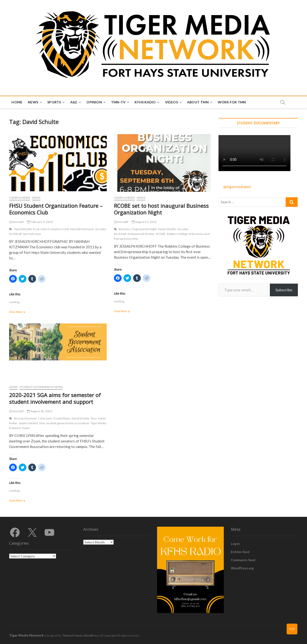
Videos (171, 102)
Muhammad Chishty (141, 234)
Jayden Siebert (28, 423)
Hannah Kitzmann (82, 229)
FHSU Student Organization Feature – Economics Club (56, 209)
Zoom (26, 428)
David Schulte (23, 229)
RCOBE (161, 234)
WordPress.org (242, 568)
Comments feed (243, 560)
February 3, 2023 (40, 222)
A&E (74, 102)
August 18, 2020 (39, 411)
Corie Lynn (45, 418)
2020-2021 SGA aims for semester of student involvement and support (55, 398)
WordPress (91, 635)
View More (23, 312)
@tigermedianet (237, 187)
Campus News (20, 198)
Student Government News (41, 387)
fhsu (94, 418)
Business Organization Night (138, 229)
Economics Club (58, 229)
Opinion (94, 102)
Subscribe (284, 290)
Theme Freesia (72, 635)
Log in (235, 544)
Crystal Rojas (62, 418)
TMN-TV (118, 102)
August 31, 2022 (144, 222)
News (33, 102)
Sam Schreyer (32, 234)
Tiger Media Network (26, 635)
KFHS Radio (145, 102)
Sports (54, 102)
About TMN (198, 102)
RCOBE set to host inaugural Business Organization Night (161, 209)
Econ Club (40, 229)
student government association (68, 423)
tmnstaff (16, 222)
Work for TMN (232, 102)
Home (17, 102)
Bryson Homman (26, 418)
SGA (42, 423)
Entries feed (240, 552)
